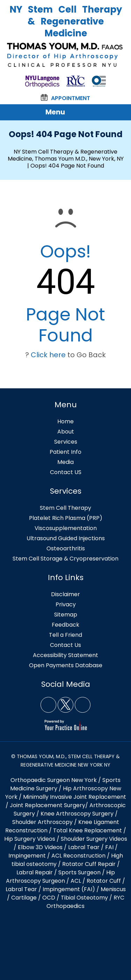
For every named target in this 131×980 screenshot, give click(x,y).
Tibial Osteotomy (84, 898)
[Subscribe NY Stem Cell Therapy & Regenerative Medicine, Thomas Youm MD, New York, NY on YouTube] (83, 705)
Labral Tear (21, 889)
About (66, 432)
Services (66, 442)
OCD (49, 898)
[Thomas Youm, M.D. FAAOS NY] (65, 55)
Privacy (66, 604)
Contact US (66, 472)
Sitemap (66, 615)
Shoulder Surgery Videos (94, 839)
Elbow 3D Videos (40, 847)
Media (65, 462)
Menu (64, 112)
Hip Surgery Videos (30, 839)
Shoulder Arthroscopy (42, 822)
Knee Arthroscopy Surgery (77, 814)
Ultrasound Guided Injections (66, 538)
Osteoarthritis (66, 548)
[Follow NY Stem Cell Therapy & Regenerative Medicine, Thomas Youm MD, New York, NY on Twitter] (65, 705)
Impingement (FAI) (69, 889)
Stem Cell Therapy (65, 508)
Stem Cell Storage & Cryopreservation (65, 559)
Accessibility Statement (65, 655)
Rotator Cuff (104, 881)
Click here (48, 355)
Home (65, 421)
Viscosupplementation (66, 528)
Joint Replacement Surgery (48, 805)
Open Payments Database (66, 665)
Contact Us (65, 645)
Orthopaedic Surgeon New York (54, 780)
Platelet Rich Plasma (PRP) (66, 518)
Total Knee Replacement (88, 830)
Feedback (65, 625)
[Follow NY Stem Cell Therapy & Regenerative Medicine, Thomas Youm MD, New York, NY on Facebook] (48, 705)
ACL (76, 881)
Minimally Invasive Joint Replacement (75, 797)
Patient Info (65, 452)
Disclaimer (65, 594)
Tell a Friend (65, 635)
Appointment (65, 98)
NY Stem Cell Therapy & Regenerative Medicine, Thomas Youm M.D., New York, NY (66, 155)
